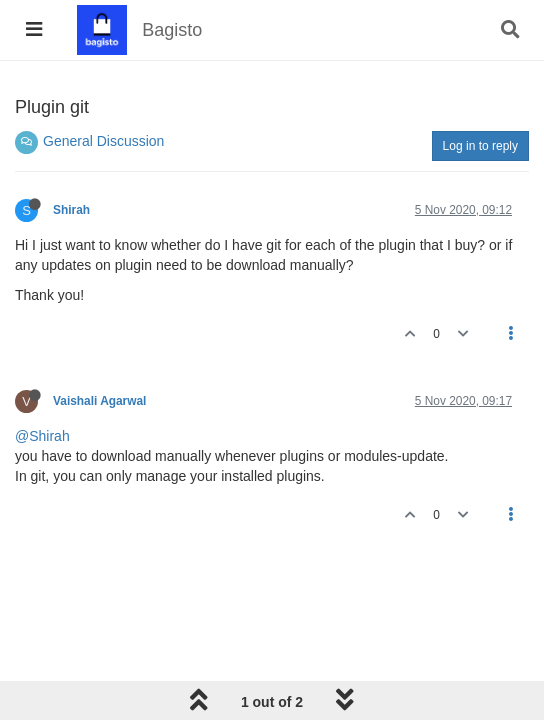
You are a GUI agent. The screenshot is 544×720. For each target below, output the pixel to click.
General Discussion (103, 141)
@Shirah (42, 436)
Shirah (71, 210)
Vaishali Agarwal (99, 401)
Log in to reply (480, 146)
